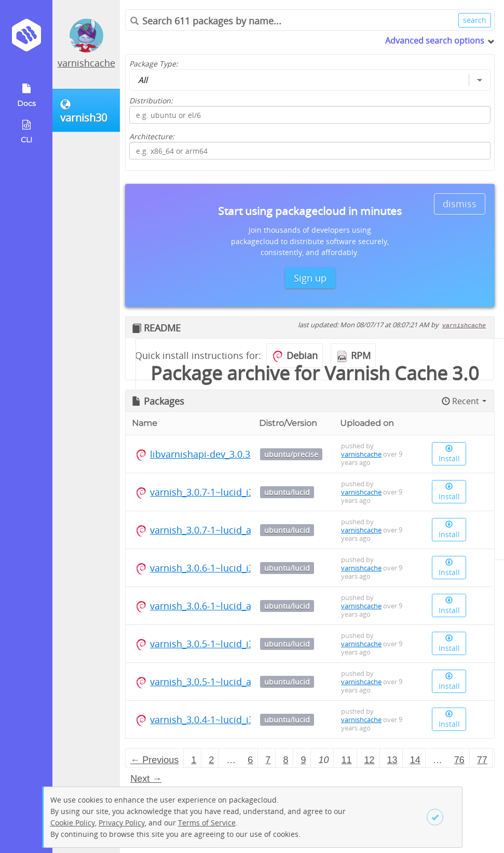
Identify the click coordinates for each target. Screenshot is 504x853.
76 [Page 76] (459, 760)
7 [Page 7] (268, 760)
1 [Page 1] (194, 760)
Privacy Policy (122, 823)
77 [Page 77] (482, 760)
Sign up (310, 278)
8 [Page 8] (285, 760)
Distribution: (151, 101)
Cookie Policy (73, 823)
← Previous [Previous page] (154, 760)
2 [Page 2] (211, 760)
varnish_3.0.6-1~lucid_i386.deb (217, 568)
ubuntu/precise (291, 454)
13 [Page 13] (392, 760)
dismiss (460, 204)
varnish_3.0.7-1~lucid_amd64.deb (223, 530)
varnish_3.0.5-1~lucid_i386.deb (217, 644)
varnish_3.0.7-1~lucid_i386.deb (217, 492)
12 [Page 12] (370, 760)
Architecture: (152, 136)
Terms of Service (207, 823)
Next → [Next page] (146, 779)
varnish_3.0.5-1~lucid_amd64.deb (223, 682)
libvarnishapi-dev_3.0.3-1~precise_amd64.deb (249, 454)
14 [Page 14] (415, 760)
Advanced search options (435, 41)
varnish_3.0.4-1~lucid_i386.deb (217, 719)
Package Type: (154, 64)
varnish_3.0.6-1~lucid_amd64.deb (223, 606)
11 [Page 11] (347, 760)
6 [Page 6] (250, 760)
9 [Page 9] (303, 760)
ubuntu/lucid (287, 492)
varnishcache (86, 63)
